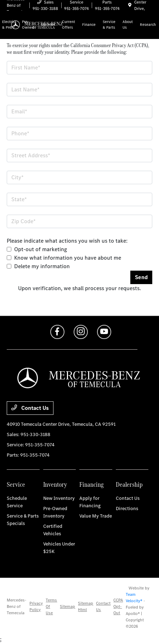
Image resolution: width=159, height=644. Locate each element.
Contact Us (30, 408)
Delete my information (42, 266)
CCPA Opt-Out (118, 606)
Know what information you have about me (68, 258)
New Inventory (59, 498)
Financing (92, 484)
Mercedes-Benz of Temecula (17, 606)
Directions (127, 509)
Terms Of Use (51, 606)
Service (16, 484)
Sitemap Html (86, 606)
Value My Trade (96, 516)
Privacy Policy (36, 606)
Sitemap (67, 606)
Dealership (129, 484)
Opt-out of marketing (41, 249)
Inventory (55, 484)
